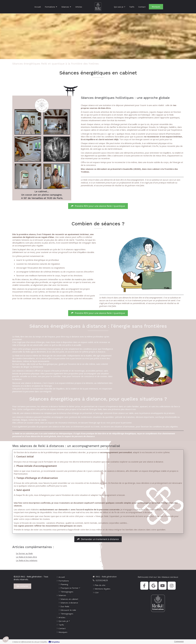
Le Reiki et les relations (27, 560)
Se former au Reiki (24, 553)
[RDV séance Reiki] (98, 206)
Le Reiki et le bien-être (26, 557)
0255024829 (102, 580)
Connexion (179, 641)
